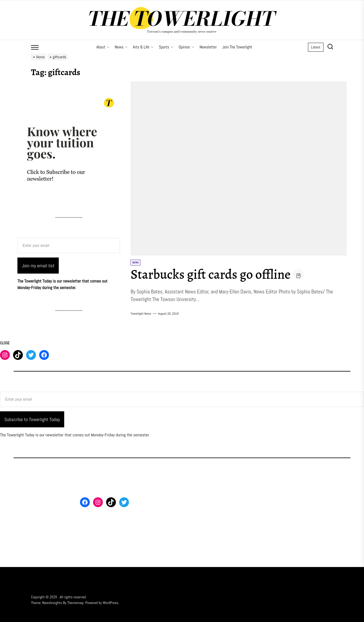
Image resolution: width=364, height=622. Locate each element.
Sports (166, 47)
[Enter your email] (69, 246)
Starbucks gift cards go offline (211, 274)
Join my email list (38, 266)
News (121, 47)
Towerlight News (141, 314)
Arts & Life (143, 47)
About (103, 47)
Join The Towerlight (237, 47)
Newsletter (208, 47)
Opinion (186, 47)
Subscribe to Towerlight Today (32, 419)
